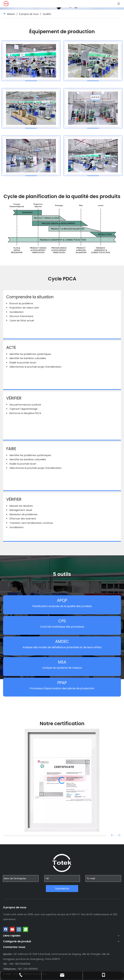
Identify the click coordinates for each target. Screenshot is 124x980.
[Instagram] (19, 929)
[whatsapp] (26, 929)
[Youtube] (12, 929)
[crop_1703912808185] (62, 228)
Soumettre (62, 889)
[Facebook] (6, 929)
